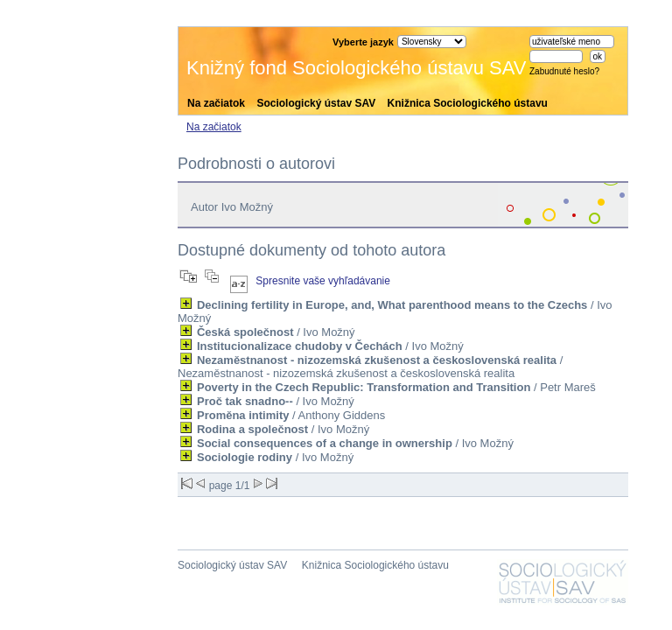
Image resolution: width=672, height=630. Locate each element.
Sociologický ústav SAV (316, 103)
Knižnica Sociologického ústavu (468, 103)
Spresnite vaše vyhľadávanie (323, 281)
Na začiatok (216, 103)
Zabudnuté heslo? (564, 71)
